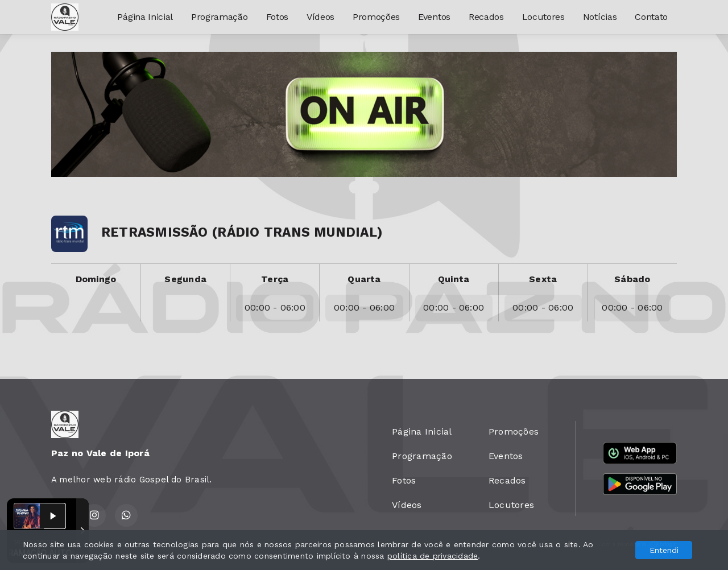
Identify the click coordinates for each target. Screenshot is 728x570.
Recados (486, 17)
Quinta (454, 279)
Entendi (664, 550)
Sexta (543, 279)
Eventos (434, 17)
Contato (651, 17)
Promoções (376, 17)
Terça (275, 279)
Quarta (364, 279)
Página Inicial (145, 17)
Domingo (96, 279)
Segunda (185, 279)
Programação (219, 17)
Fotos (277, 17)
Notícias (600, 17)
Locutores (543, 17)
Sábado (632, 279)
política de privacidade (433, 556)
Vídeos (320, 17)
